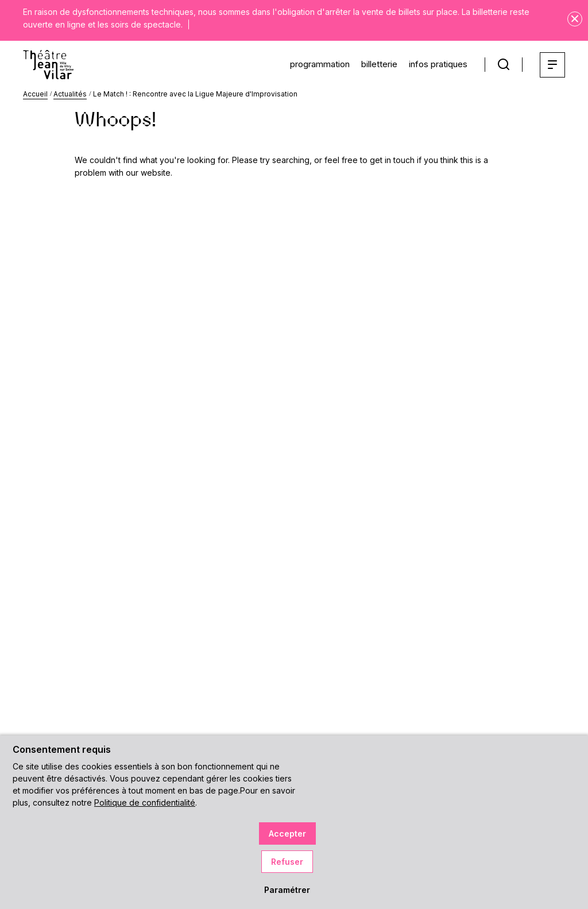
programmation (307, 64)
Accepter (287, 833)
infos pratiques (435, 64)
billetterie (372, 64)
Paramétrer (287, 890)
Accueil (35, 94)
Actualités (70, 94)
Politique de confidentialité (145, 802)
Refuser (287, 862)
